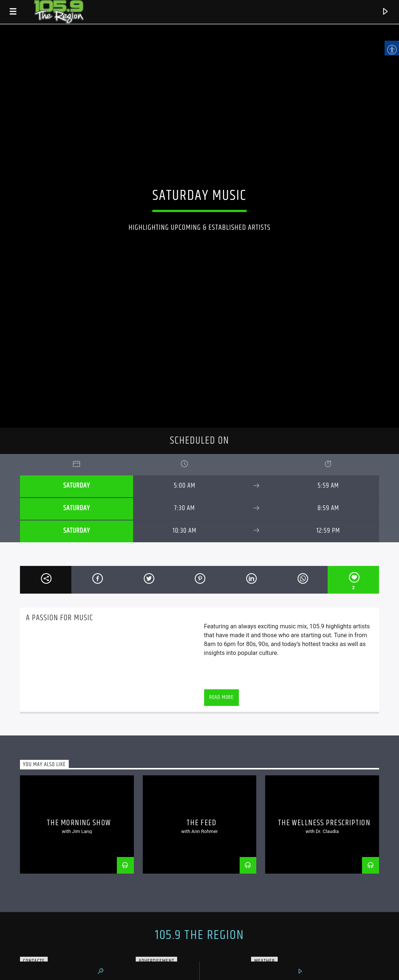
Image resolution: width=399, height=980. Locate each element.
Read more (222, 697)
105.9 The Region (199, 935)
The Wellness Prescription (324, 823)
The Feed (201, 823)
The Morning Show (79, 823)
